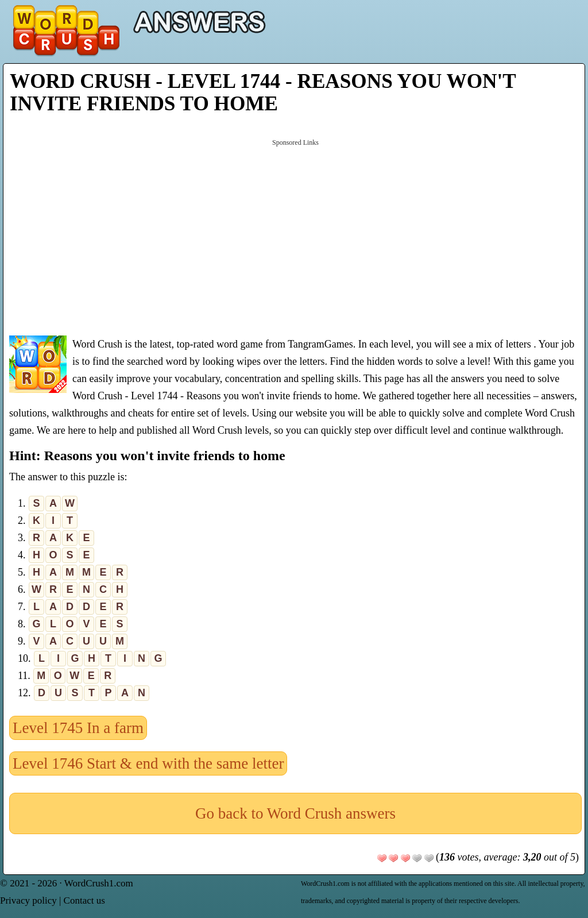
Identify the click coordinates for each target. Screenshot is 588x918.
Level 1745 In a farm (78, 728)
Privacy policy (28, 900)
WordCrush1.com (99, 883)
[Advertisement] (295, 236)
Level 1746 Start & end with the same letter (148, 763)
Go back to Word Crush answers (295, 813)
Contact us (84, 900)
